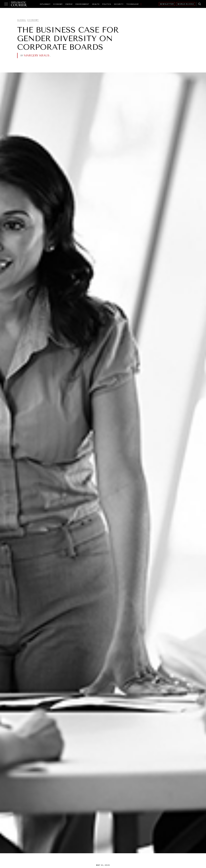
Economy (58, 4)
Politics (107, 4)
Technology (133, 4)
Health (96, 4)
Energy (69, 4)
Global (22, 20)
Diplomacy (45, 4)
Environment (82, 4)
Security (119, 4)
